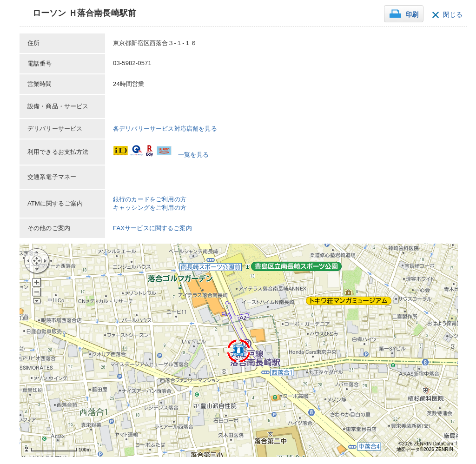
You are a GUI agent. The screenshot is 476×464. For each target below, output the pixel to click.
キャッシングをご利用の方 (150, 208)
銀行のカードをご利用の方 (150, 199)
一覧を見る (193, 155)
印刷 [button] (412, 15)
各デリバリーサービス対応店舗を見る (165, 129)
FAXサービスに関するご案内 (152, 228)
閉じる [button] (453, 15)
